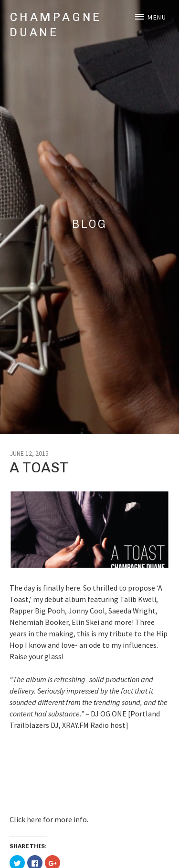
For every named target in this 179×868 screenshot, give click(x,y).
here (34, 819)
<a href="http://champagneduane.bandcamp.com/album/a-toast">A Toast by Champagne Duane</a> (89, 771)
